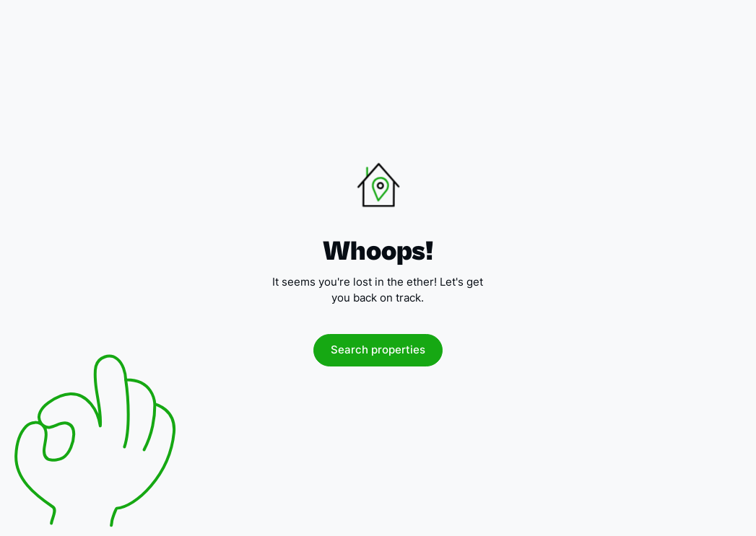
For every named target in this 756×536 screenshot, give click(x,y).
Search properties (378, 350)
